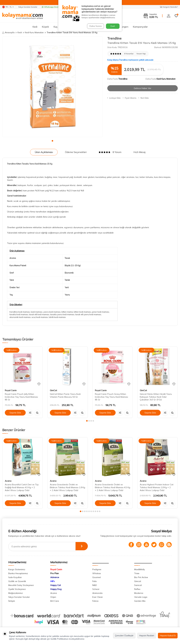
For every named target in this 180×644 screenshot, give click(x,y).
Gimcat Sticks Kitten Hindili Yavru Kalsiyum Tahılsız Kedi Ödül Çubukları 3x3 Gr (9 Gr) (156, 397)
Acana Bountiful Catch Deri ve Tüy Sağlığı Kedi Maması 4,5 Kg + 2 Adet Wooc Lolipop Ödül (22, 487)
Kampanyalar (140, 27)
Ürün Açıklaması (44, 152)
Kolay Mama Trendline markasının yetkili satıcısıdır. (131, 60)
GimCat (53, 390)
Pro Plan (55, 573)
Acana (8, 481)
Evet (113, 26)
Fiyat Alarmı (130, 98)
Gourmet (97, 577)
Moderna (139, 593)
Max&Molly (139, 569)
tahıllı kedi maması (57, 317)
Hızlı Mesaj (139, 152)
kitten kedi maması (82, 312)
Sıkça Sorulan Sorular (28, 7)
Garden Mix (140, 601)
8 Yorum (110, 152)
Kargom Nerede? (169, 7)
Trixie (137, 573)
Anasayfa (8, 32)
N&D (95, 585)
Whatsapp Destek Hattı (54, 7)
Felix (94, 581)
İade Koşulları (15, 577)
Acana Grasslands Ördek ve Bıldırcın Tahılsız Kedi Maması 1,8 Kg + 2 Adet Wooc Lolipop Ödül (67, 487)
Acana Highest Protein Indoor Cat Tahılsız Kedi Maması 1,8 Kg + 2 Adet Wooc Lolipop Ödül (157, 487)
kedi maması (37, 312)
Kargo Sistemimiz (17, 569)
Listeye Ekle (114, 98)
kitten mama (67, 312)
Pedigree (97, 569)
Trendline (114, 38)
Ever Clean (98, 597)
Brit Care (55, 601)
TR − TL (8, 7)
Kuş (55, 27)
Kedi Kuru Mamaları (34, 32)
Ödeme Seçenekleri (76, 152)
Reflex (137, 589)
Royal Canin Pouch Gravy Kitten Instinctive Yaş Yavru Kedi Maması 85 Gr (111, 397)
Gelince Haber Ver (142, 88)
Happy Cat (56, 585)
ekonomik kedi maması (20, 317)
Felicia (95, 601)
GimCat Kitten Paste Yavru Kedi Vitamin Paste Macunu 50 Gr (65, 395)
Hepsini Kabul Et (168, 636)
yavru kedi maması (52, 312)
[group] (53, 87)
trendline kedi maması (20, 312)
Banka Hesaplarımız (18, 573)
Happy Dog (56, 589)
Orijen (53, 597)
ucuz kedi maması (40, 317)
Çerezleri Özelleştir (124, 636)
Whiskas (97, 573)
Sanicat (138, 585)
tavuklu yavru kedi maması (62, 314)
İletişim (12, 601)
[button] (52, 141)
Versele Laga (141, 597)
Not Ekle (144, 98)
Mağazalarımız (16, 593)
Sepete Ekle (15, 413)
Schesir (96, 589)
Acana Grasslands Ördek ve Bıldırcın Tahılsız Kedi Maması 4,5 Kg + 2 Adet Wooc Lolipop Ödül (113, 487)
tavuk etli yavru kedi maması (88, 314)
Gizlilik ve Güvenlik (17, 581)
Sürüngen (123, 27)
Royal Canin (11, 390)
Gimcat (138, 581)
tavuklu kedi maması (19, 314)
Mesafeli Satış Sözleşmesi (21, 585)
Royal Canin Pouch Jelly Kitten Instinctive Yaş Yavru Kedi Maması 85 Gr (21, 397)
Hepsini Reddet (147, 636)
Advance (55, 577)
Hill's (53, 581)
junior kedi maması (101, 312)
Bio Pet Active (141, 577)
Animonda (97, 593)
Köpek (45, 27)
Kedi (35, 27)
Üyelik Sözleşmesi (17, 589)
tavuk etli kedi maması (39, 314)
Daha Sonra (95, 26)
